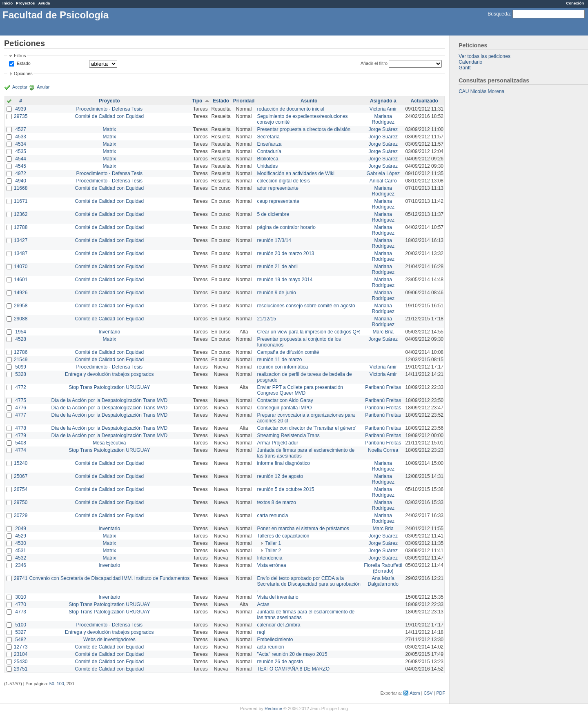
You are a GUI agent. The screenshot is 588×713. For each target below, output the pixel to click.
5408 (21, 443)
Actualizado (424, 101)
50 (52, 684)
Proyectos (25, 3)
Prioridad (244, 101)
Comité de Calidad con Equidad (109, 116)
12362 (21, 214)
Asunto (309, 101)
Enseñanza (269, 144)
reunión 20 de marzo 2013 (285, 253)
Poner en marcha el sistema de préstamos (303, 529)
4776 (21, 408)
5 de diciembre (273, 214)
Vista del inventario (277, 597)
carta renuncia (272, 515)
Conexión (575, 3)
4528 (21, 339)
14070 (21, 267)
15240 (21, 463)
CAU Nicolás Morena (481, 91)
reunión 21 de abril (277, 267)
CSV (428, 693)
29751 (21, 669)
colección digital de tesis (283, 181)
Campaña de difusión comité (288, 352)
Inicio (8, 3)
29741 (21, 578)
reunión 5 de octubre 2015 (285, 489)
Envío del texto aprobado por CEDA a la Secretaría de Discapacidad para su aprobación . (309, 584)
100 (60, 684)
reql (261, 632)
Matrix (109, 129)
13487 (21, 253)
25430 (21, 662)
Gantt (464, 68)
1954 (21, 332)
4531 (21, 551)
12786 (21, 352)
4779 (21, 435)
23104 (21, 654)
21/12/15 (266, 319)
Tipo (197, 101)
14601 (21, 280)
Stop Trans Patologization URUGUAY (109, 387)
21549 (21, 360)
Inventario (109, 332)
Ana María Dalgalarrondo (383, 581)
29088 (21, 319)
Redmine (273, 709)
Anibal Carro (383, 181)
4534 (21, 144)
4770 (21, 604)
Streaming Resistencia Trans (288, 435)
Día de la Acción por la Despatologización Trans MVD (109, 400)
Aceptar (20, 87)
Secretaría (268, 137)
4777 (21, 415)
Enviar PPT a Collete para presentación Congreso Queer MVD (300, 390)
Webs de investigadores (109, 640)
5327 (21, 632)
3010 (21, 597)
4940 (21, 181)
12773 (21, 647)
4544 (21, 159)
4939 (21, 109)
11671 (21, 201)
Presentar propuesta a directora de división (304, 129)
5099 (21, 367)
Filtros (20, 56)
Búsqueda (499, 14)
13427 (21, 240)
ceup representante (278, 201)
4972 (21, 173)
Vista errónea (271, 565)
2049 (21, 529)
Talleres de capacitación (283, 536)
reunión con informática (282, 367)
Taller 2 (273, 551)
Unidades (267, 166)
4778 (21, 428)
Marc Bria (383, 332)
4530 (21, 543)
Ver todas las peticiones (484, 56)
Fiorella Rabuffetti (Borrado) (383, 568)
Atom (415, 693)
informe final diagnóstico (283, 463)
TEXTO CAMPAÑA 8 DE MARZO (293, 669)
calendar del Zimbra (278, 625)
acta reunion (270, 647)
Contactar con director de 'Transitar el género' (306, 428)
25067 (21, 476)
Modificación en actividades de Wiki (295, 173)
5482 (21, 640)
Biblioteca (267, 159)
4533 (21, 137)
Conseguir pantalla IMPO (284, 408)
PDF (441, 693)
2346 (21, 565)
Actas (263, 604)
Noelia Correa (383, 450)
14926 (21, 293)
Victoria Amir (383, 109)
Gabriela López (383, 173)
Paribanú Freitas (383, 387)
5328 (21, 374)
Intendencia (269, 558)
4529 (21, 536)
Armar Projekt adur (277, 443)
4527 (21, 129)
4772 (21, 387)
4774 (21, 450)
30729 (21, 515)
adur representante (277, 188)
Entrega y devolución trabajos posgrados (109, 374)
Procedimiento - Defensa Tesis (110, 109)
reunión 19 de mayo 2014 (285, 280)
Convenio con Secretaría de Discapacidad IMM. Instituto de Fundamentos (109, 578)
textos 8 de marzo (276, 502)
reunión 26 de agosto (280, 662)
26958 (21, 306)
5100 (21, 625)
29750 (21, 502)
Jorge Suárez (383, 129)
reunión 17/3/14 (274, 240)
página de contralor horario (286, 227)
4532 (21, 558)
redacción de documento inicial (291, 109)
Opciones (23, 73)
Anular (43, 87)
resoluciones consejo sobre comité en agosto (306, 306)
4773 (21, 612)
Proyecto (109, 101)
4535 (21, 151)
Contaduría (269, 151)
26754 (21, 489)
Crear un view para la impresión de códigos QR (308, 332)
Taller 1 (273, 543)
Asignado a (383, 101)
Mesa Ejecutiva (109, 443)
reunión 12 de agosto (280, 476)
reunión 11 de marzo (279, 360)
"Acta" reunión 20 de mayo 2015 (292, 654)
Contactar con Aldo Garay (285, 400)
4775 (21, 400)
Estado (24, 63)
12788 (21, 227)
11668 (21, 188)
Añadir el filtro (374, 63)
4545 (21, 166)
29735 (21, 116)
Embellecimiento (275, 640)
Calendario (470, 62)
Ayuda (44, 3)
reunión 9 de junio (276, 293)
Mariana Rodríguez (383, 119)
